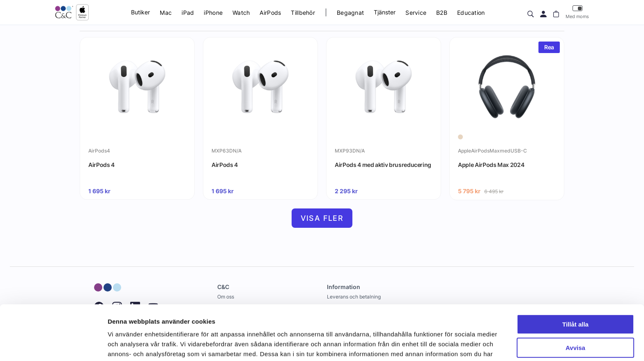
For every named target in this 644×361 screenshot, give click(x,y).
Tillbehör (303, 13)
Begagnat (350, 13)
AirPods (270, 13)
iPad (188, 13)
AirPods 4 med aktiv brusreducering (383, 165)
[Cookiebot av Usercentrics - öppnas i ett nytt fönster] (53, 345)
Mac (166, 13)
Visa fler (322, 218)
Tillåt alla (575, 283)
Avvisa (575, 306)
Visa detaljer (126, 345)
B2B (442, 13)
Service (416, 13)
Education (471, 13)
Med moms (577, 12)
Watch (241, 13)
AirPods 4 (101, 165)
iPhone (213, 13)
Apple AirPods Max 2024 (491, 165)
